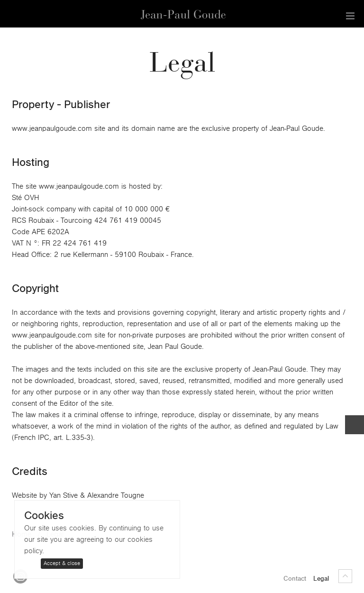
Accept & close (62, 563)
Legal (321, 579)
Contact (295, 579)
